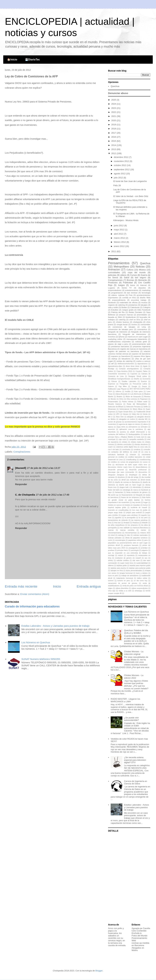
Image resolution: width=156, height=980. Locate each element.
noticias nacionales (140, 535)
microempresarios (115, 533)
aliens (146, 424)
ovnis (110, 540)
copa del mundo (137, 272)
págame (145, 550)
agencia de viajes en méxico (130, 424)
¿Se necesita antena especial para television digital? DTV (135, 760)
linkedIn (145, 523)
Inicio (57, 586)
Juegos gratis (128, 310)
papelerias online (135, 540)
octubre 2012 (120, 165)
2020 (114, 120)
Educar (114, 381)
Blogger (99, 971)
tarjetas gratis (122, 566)
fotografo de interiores (118, 332)
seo (146, 558)
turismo (111, 581)
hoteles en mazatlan (132, 505)
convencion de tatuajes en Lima (129, 327)
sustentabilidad (142, 563)
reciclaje (111, 555)
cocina (134, 324)
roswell (138, 558)
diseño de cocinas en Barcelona (127, 482)
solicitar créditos (123, 560)
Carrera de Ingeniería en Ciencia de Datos (136, 782)
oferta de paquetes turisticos (136, 538)
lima (110, 523)
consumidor (145, 324)
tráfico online (142, 578)
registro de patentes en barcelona (123, 351)
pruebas (111, 550)
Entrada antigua (89, 586)
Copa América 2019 (124, 371)
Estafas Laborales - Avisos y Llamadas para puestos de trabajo (55, 626)
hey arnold (136, 502)
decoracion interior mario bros (120, 467)
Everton (144, 381)
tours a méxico (142, 573)
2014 (114, 145)
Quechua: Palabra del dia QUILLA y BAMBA (136, 632)
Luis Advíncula (136, 394)
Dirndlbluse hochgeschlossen (119, 379)
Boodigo (111, 369)
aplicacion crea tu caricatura (131, 429)
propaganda (133, 548)
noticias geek (141, 342)
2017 (114, 133)
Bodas (124, 307)
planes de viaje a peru (118, 344)
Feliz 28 (117, 185)
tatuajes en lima (117, 571)
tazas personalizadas (134, 571)
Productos (113, 283)
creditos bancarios (135, 457)
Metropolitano (121, 267)
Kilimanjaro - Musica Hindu (126, 220)
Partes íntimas (128, 402)
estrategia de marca (130, 490)
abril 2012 (119, 234)
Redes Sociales (135, 312)
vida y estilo (113, 307)
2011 (114, 251)
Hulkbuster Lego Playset (117, 389)
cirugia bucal (122, 324)
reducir (121, 555)
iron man (136, 510)
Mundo (113, 399)
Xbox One (120, 417)
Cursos (133, 275)
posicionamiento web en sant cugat (134, 543)
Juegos (121, 285)
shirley (110, 560)
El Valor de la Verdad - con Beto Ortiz (131, 196)
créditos (114, 462)
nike (128, 535)
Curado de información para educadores (32, 606)
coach (110, 447)
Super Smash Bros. (126, 412)
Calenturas (135, 307)
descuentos (143, 472)
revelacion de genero (123, 558)
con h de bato (113, 450)
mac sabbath (125, 528)
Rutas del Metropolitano (137, 404)
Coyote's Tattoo (142, 371)
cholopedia (138, 322)
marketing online (115, 339)
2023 (114, 108)
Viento (145, 414)
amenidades (142, 315)
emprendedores (115, 290)
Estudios (115, 310)
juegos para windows (130, 515)
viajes (110, 588)
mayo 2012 (119, 230)
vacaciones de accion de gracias (123, 583)
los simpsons (133, 525)
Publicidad (128, 283)
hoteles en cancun (115, 505)
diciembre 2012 (121, 157)
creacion (133, 455)
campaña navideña (136, 439)
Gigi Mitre (123, 386)
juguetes (118, 518)
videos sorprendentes (140, 588)
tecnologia (146, 293)
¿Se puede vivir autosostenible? (131, 719)
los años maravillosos (116, 525)
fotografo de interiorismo (134, 334)
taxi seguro (140, 277)
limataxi (127, 523)
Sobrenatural (124, 409)
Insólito (128, 392)
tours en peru (113, 576)
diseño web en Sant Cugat (130, 485)
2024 (114, 104)
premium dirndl (114, 545)
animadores (133, 427)
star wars (136, 560)
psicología (135, 550)
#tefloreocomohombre (126, 364)
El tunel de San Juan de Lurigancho (130, 181)
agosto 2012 (120, 174)
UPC (118, 414)
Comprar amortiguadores (129, 369)
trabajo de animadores (130, 576)
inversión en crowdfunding (118, 510)
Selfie (146, 407)
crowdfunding (131, 460)
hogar (146, 502)
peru (146, 540)
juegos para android (134, 513)
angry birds (121, 427)
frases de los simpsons (130, 497)
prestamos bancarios (120, 346)
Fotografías (124, 384)
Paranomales (113, 402)
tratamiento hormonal (125, 578)
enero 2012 (120, 246)
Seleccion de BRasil (116, 407)
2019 (114, 125)
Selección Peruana (133, 407)
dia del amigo (133, 477)
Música (142, 270)
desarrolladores (142, 467)
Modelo (119, 397)
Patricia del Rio (118, 312)
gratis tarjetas (134, 500)
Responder (21, 484)
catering (122, 320)
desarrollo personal (116, 470)
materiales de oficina (129, 302)
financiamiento (127, 495)
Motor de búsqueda (133, 397)
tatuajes (144, 305)
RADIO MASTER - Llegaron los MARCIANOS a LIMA (125, 700)
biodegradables (134, 434)
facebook (112, 302)
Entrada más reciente (21, 586)
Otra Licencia (132, 399)
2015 (114, 141)
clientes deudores (141, 444)
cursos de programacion (130, 462)
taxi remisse (132, 293)
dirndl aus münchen (129, 480)
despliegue (133, 475)
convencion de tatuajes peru (121, 329)
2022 (114, 112)
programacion (117, 293)
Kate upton (139, 392)
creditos (121, 457)
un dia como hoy (141, 581)
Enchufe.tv (137, 933)
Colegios (147, 307)
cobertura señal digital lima (126, 447)
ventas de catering (124, 361)
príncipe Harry (122, 550)
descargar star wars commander (121, 472)
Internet (143, 285)
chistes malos (136, 442)
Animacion (114, 270)
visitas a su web (125, 591)
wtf (112, 364)
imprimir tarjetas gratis (117, 508)
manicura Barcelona (140, 528)
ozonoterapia (120, 540)
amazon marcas (126, 315)
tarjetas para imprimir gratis (140, 566)
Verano (126, 414)
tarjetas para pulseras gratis (140, 568)
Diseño (136, 379)
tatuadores (126, 359)
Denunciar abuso (118, 93)
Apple (145, 366)
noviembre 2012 (122, 161)
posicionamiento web (141, 344)
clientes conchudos (124, 444)
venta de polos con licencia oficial (135, 586)
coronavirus (142, 329)
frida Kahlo (146, 497)
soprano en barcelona (120, 356)
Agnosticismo (143, 364)
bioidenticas (131, 317)
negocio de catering (116, 305)
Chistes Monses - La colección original (134, 653)
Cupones (134, 374)
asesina (123, 432)
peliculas (112, 275)
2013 (114, 149)
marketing (146, 290)
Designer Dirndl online (138, 376)
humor (145, 505)
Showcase (112, 409)
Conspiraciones (22, 452)
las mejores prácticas (139, 520)
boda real (140, 437)
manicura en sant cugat (138, 337)
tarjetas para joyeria (118, 568)
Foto (131, 295)
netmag (121, 535)
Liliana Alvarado (121, 394)
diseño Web (145, 298)
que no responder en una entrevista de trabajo (128, 553)
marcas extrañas (127, 530)
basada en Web (115, 317)
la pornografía (130, 518)
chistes (125, 442)
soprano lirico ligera (142, 356)
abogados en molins (127, 419)
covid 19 (137, 452)
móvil (113, 535)
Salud (127, 277)
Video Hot (136, 414)
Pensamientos (119, 263)
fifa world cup (113, 495)
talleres (111, 566)
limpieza (136, 523)
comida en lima (129, 298)
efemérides (137, 487)
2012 (114, 153)
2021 (114, 116)
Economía (146, 379)
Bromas (130, 280)
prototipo (144, 548)
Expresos (112, 384)
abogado (130, 417)
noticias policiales (115, 538)
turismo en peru (124, 581)
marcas (111, 530)
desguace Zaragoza (116, 475)
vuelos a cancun (143, 361)
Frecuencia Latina (140, 384)
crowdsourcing (145, 460)
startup (114, 359)
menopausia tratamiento (137, 339)
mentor (143, 530)
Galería (111, 386)
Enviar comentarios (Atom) (35, 594)
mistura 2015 (145, 533)
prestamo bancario (131, 545)
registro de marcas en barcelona (134, 349)
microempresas (131, 533)
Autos (133, 285)
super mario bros (127, 563)
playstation (112, 543)
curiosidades (114, 272)
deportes (142, 288)
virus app (112, 591)
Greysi (144, 386)
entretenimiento (132, 290)
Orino (121, 399)
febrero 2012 (120, 242)
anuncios (111, 429)
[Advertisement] (128, 878)
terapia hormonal (126, 573)
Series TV (127, 288)
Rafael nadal (142, 402)
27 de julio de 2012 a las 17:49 (53, 495)
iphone (121, 337)
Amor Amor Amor (133, 366)
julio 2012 (119, 178)
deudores (121, 477)
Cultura (130, 270)
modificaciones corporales (119, 342)
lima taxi (117, 523)
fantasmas (119, 492)
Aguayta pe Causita (141, 928)
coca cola (144, 447)
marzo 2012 (120, 238)
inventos (112, 337)
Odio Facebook (144, 310)
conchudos (126, 450)
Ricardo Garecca (115, 404)
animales (144, 427)
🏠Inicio (12, 60)
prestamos (133, 305)
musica (144, 302)
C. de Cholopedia (25, 495)
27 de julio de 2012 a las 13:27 (44, 468)
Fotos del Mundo (140, 936)
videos (123, 275)
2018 (114, 129)
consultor (147, 450)
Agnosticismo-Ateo (115, 366)
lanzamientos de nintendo (118, 520)
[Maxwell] (21, 468)
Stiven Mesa (137, 409)
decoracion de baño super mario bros (131, 465)
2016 (114, 137)
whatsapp (138, 591)
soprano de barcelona (141, 354)
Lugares (111, 288)
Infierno (118, 392)
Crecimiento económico (117, 374)
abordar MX (143, 419)
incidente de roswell (139, 508)
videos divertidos (122, 588)
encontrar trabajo (139, 300)
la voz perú (143, 518)
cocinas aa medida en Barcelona (140, 944)
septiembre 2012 (122, 169)
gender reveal (117, 500)
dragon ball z (125, 487)
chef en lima (135, 320)
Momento (143, 280)
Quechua (115, 86)
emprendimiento (119, 300)
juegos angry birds (115, 513)
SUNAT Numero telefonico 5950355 (41, 659)
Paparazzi (144, 399)
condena (137, 450)
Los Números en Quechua (36, 642)
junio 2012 (119, 226)
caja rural (122, 439)
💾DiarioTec (32, 60)
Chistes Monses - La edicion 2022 (134, 677)
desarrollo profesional (138, 470)
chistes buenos (122, 322)
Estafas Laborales (129, 381)
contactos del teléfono (120, 452)
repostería (131, 555)
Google (134, 386)
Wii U (110, 417)
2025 (114, 100)
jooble (145, 510)
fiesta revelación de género (137, 492)
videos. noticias (118, 295)
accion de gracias (115, 422)
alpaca (111, 427)
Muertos (147, 397)
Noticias (140, 267)
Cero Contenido (139, 931)
